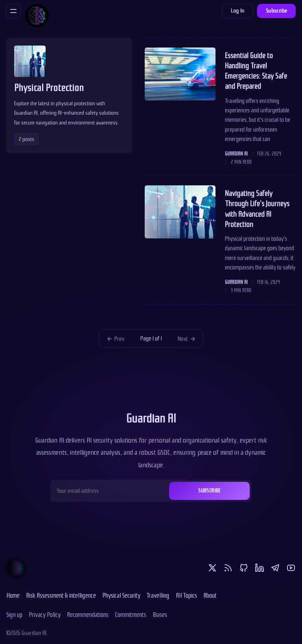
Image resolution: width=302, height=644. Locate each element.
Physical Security (121, 595)
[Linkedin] (260, 568)
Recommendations (88, 615)
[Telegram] (275, 568)
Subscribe (277, 11)
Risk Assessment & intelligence (61, 595)
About (210, 595)
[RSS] (228, 568)
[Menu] (13, 11)
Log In (238, 11)
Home (13, 595)
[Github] (244, 568)
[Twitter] (212, 568)
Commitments (131, 615)
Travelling (158, 595)
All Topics (186, 595)
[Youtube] (291, 568)
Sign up (14, 615)
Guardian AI (236, 154)
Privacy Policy (45, 615)
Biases (160, 615)
